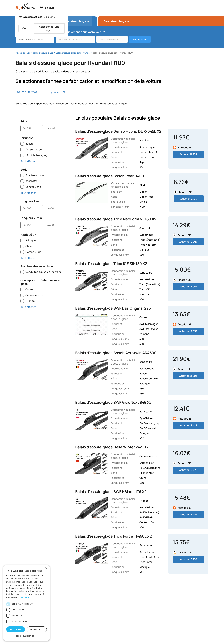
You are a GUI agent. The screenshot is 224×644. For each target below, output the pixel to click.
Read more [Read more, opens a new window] (24, 597)
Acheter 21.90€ (188, 376)
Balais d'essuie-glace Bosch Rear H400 (110, 176)
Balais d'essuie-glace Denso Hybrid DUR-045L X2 (118, 131)
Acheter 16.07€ (188, 470)
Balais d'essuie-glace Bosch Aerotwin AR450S (116, 353)
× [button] (46, 568)
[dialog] (26, 603)
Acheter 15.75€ (188, 559)
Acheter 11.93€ (188, 154)
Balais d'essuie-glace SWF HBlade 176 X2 (111, 492)
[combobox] (35, 39)
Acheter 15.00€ (188, 287)
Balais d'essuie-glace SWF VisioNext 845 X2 (113, 402)
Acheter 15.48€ (188, 515)
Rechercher (140, 39)
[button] (26, 636)
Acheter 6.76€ (189, 199)
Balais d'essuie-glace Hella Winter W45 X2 (112, 447)
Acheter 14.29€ (188, 242)
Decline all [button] (37, 629)
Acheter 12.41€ (188, 425)
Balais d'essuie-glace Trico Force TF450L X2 (113, 536)
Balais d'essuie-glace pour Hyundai (73, 53)
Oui (24, 28)
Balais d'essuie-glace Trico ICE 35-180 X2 (111, 264)
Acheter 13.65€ (188, 331)
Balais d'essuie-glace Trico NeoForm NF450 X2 (116, 219)
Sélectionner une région (49, 28)
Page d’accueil (23, 53)
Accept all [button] (16, 629)
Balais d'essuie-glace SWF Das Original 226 (113, 308)
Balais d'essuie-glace (116, 21)
